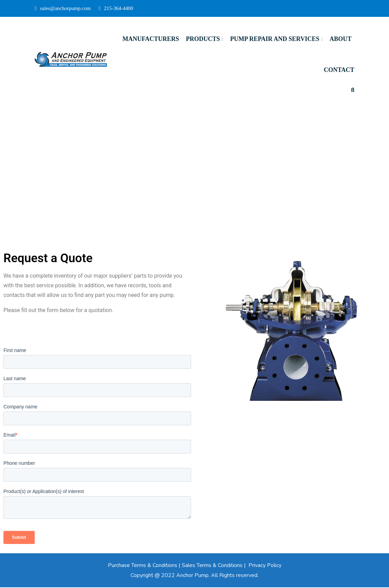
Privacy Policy (265, 566)
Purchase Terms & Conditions (143, 566)
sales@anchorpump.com (63, 8)
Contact (339, 70)
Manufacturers (151, 39)
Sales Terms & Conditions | (214, 566)
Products (203, 39)
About (341, 39)
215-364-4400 (116, 8)
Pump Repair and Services (275, 39)
